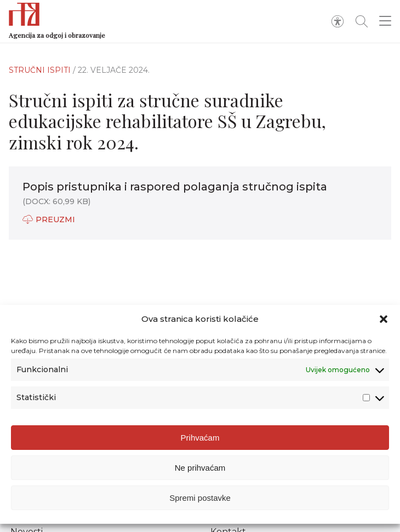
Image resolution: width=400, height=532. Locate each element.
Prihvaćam (200, 438)
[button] (384, 319)
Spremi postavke (200, 498)
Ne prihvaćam (200, 468)
